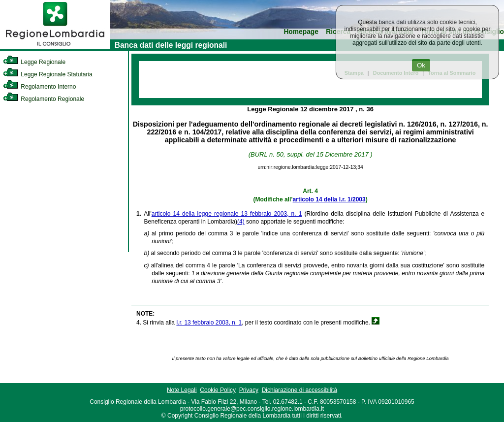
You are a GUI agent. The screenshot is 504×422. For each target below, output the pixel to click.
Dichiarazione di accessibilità (299, 390)
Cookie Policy (218, 390)
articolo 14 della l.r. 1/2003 (329, 199)
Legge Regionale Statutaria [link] (48, 74)
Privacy (249, 390)
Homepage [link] (301, 32)
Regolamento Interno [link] (39, 87)
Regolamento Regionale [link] (44, 99)
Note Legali (182, 390)
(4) (241, 222)
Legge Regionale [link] (34, 62)
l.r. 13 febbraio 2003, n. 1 (209, 323)
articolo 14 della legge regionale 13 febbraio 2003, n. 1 (227, 214)
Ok (421, 65)
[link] (55, 47)
